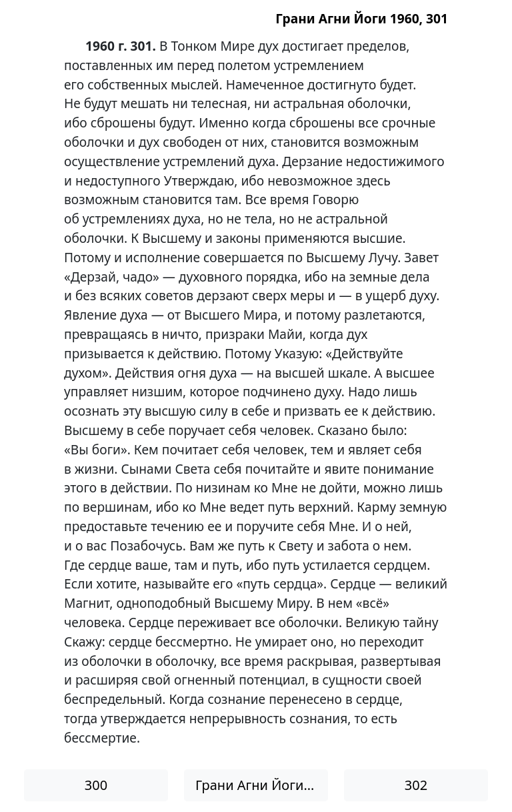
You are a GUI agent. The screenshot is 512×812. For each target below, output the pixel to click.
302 (416, 785)
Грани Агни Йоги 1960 (262, 785)
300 (96, 785)
